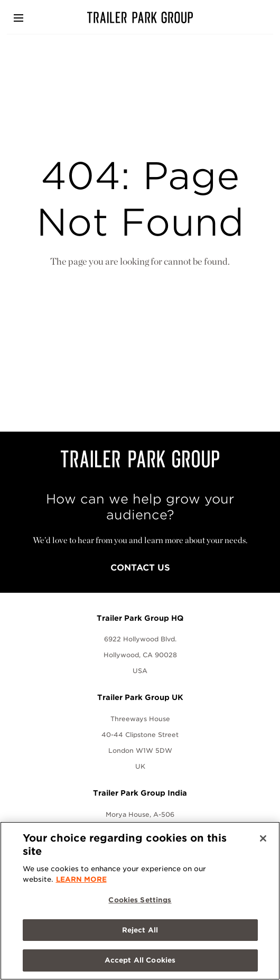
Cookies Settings (140, 900)
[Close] (263, 838)
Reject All (140, 930)
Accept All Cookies (140, 960)
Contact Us (140, 568)
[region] (140, 901)
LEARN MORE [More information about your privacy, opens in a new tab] (81, 879)
